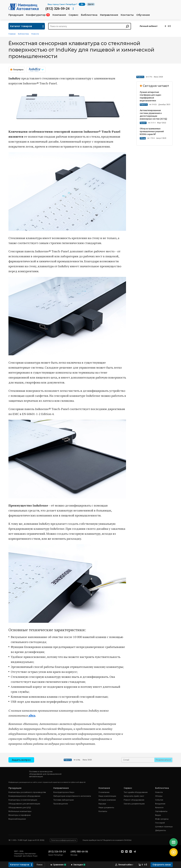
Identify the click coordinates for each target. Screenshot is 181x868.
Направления (109, 15)
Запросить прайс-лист (134, 796)
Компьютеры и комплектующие (23, 800)
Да (82, 4)
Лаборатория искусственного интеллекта (72, 796)
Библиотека (89, 15)
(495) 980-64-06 (79, 852)
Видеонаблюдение (17, 819)
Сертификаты (161, 811)
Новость (140, 77)
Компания (59, 15)
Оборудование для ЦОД (20, 808)
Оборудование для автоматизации (24, 804)
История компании (107, 800)
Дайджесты (161, 830)
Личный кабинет (149, 26)
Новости (35, 34)
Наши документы (106, 808)
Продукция (16, 15)
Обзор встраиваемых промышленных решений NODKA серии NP (152, 131)
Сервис (73, 15)
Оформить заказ (162, 865)
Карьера (102, 804)
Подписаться (163, 760)
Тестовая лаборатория (64, 800)
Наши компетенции (107, 796)
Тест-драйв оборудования (136, 792)
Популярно (18, 70)
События (159, 800)
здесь (32, 715)
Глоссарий (160, 823)
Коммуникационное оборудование (24, 796)
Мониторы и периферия (20, 815)
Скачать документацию (134, 804)
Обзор (143, 138)
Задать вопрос (21, 760)
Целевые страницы (164, 827)
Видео (158, 815)
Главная (12, 34)
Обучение (143, 15)
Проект (143, 123)
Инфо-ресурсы (162, 819)
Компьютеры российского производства (27, 792)
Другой (91, 4)
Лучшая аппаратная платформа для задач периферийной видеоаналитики (150, 96)
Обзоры (159, 796)
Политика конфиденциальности (64, 840)
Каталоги (159, 808)
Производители (61, 804)
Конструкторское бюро (64, 792)
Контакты (127, 15)
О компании (104, 792)
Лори (35, 856)
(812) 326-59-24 (57, 9)
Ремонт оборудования (134, 800)
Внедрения (160, 804)
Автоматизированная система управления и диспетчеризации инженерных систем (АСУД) (153, 115)
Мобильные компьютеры (20, 811)
